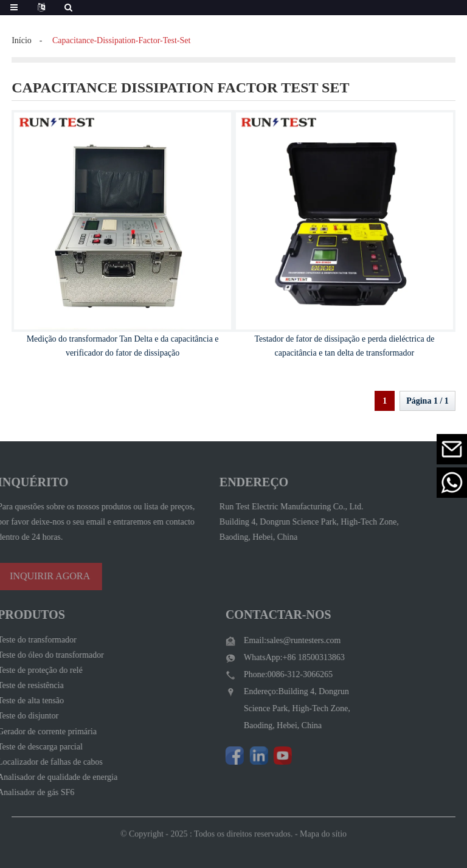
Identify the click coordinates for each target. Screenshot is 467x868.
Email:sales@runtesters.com (283, 640)
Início (22, 40)
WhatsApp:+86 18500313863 (285, 657)
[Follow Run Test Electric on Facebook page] (226, 756)
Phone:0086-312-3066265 (279, 674)
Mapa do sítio (323, 840)
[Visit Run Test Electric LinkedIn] (250, 756)
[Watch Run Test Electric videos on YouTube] (274, 756)
